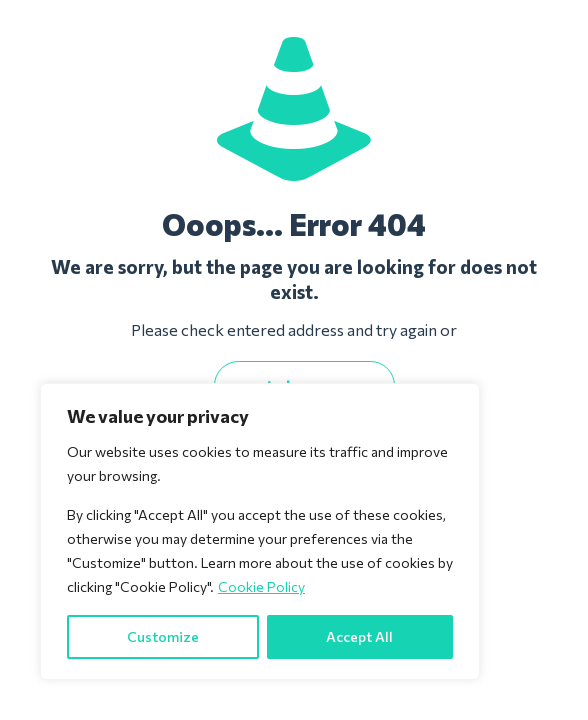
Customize (163, 636)
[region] (260, 531)
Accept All (359, 636)
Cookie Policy (261, 586)
